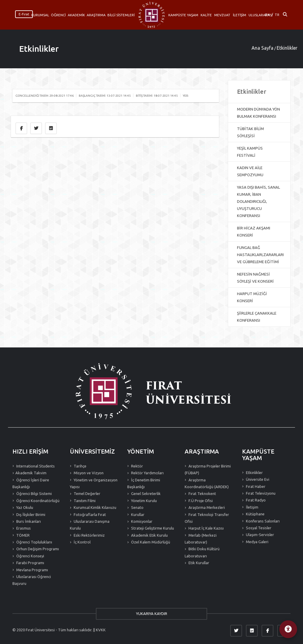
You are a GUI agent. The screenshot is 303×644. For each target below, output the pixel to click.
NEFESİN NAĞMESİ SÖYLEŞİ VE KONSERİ (255, 278)
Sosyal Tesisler (258, 528)
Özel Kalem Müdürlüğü (150, 542)
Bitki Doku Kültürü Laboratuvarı (202, 552)
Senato (137, 507)
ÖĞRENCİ (58, 15)
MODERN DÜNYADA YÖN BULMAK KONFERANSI (258, 113)
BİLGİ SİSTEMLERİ (121, 15)
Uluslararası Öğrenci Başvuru (32, 580)
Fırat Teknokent (202, 493)
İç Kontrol (82, 542)
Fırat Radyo (255, 500)
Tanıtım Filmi (84, 501)
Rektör (137, 466)
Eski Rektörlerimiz (89, 535)
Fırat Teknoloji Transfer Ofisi (207, 518)
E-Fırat (24, 14)
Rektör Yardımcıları (147, 473)
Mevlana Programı (32, 570)
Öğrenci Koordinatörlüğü (37, 501)
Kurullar (137, 514)
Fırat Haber (255, 486)
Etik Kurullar (198, 563)
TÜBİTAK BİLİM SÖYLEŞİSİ (250, 132)
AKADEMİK (76, 15)
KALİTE (206, 15)
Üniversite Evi (257, 479)
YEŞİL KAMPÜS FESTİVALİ (250, 152)
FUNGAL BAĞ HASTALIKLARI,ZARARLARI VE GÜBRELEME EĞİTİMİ (260, 255)
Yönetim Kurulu (144, 501)
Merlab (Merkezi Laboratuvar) (201, 539)
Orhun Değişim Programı (37, 549)
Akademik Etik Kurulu (149, 535)
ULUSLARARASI (261, 15)
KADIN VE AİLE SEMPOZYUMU (250, 171)
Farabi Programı (30, 563)
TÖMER (22, 535)
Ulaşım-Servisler (260, 535)
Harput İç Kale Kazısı (206, 528)
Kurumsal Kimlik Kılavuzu (95, 507)
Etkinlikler (39, 49)
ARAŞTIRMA (96, 15)
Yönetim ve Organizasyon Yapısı (94, 483)
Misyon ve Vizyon (88, 473)
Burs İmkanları (28, 521)
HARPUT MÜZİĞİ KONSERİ (252, 297)
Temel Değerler (87, 493)
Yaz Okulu (24, 507)
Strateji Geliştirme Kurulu (152, 528)
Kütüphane (255, 514)
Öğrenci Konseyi (30, 556)
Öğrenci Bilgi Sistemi (34, 493)
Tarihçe (80, 466)
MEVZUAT (222, 15)
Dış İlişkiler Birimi (30, 514)
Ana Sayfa (262, 48)
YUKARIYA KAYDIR (152, 614)
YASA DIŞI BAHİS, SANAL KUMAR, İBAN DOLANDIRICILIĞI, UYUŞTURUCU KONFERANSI (258, 201)
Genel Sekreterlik (145, 493)
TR (277, 15)
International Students (35, 466)
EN (268, 15)
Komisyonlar (141, 521)
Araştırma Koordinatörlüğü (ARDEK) (207, 483)
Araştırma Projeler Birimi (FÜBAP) (208, 469)
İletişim (252, 507)
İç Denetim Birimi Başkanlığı (144, 483)
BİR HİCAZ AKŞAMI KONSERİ (254, 232)
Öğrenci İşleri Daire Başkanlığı (31, 483)
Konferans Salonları (262, 521)
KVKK (101, 630)
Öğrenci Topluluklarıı (34, 542)
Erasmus (23, 528)
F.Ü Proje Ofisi (200, 501)
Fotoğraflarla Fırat (89, 514)
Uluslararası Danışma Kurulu (90, 525)
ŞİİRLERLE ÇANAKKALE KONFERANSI (257, 317)
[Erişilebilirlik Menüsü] (288, 629)
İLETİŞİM (240, 15)
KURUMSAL (40, 15)
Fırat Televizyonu (260, 493)
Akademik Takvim (31, 473)
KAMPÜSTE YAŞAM (183, 15)
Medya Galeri (257, 542)
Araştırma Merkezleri (206, 507)
